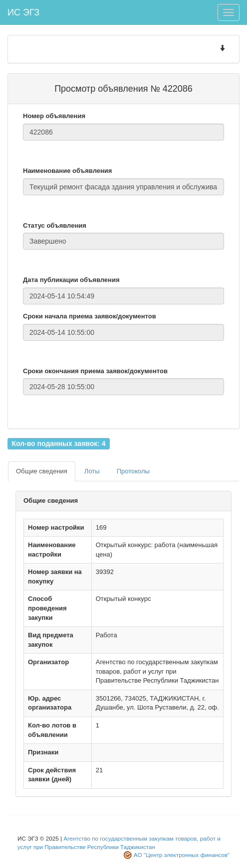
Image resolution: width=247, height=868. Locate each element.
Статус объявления (55, 225)
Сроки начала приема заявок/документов (90, 316)
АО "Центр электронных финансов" (182, 855)
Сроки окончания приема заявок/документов (95, 371)
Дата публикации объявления (71, 280)
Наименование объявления (67, 171)
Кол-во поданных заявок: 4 (58, 443)
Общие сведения (42, 471)
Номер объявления (54, 116)
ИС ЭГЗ (23, 12)
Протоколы (133, 471)
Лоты (92, 471)
